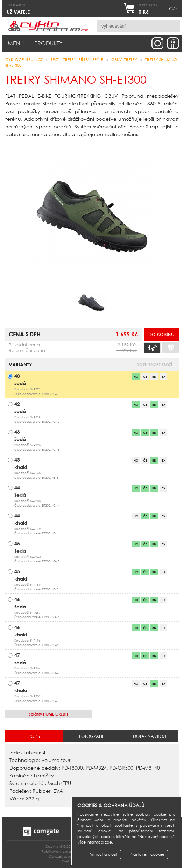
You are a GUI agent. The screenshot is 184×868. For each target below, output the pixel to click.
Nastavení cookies (147, 854)
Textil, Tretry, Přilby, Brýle (77, 60)
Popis (34, 736)
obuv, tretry (124, 60)
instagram (157, 43)
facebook (173, 43)
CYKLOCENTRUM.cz (24, 60)
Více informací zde (95, 842)
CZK (174, 9)
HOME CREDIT (48, 714)
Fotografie (92, 736)
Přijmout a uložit (103, 854)
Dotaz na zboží (150, 736)
